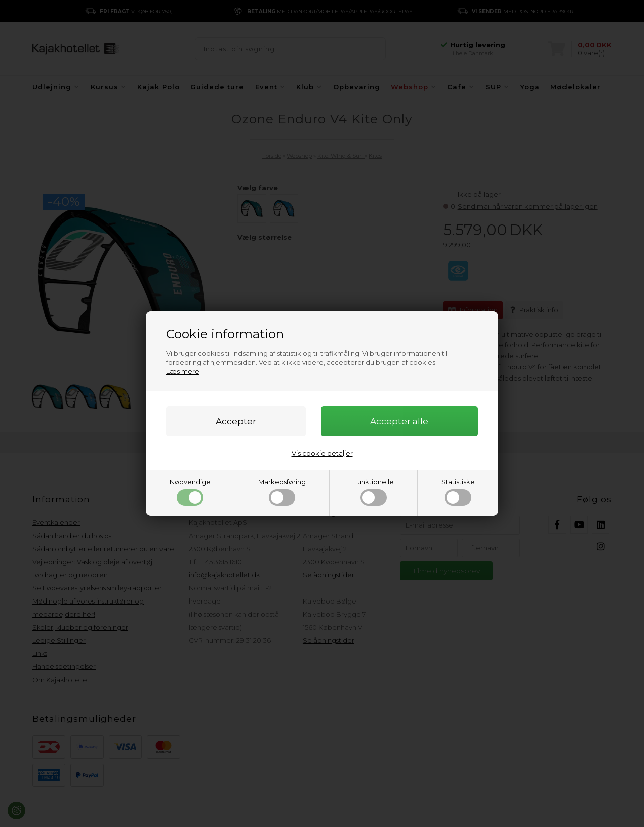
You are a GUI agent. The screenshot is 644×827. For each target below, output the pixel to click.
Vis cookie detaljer (322, 453)
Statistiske (458, 492)
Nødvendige (190, 492)
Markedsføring (282, 492)
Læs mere (183, 371)
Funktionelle (374, 492)
